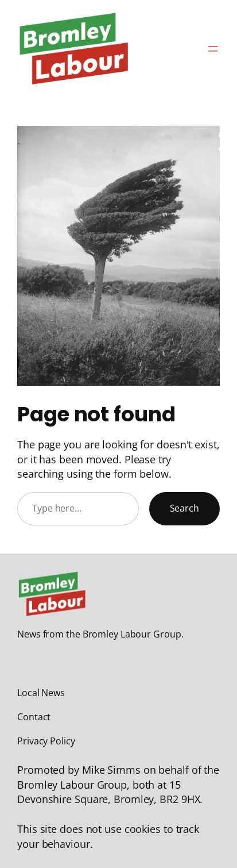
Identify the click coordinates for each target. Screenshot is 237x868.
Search (184, 508)
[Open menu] (213, 49)
